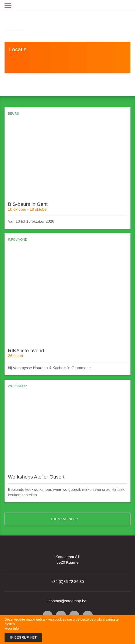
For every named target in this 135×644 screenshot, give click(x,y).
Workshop (17, 386)
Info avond (18, 240)
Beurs (13, 114)
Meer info (12, 628)
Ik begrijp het (23, 637)
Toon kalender (89, 519)
